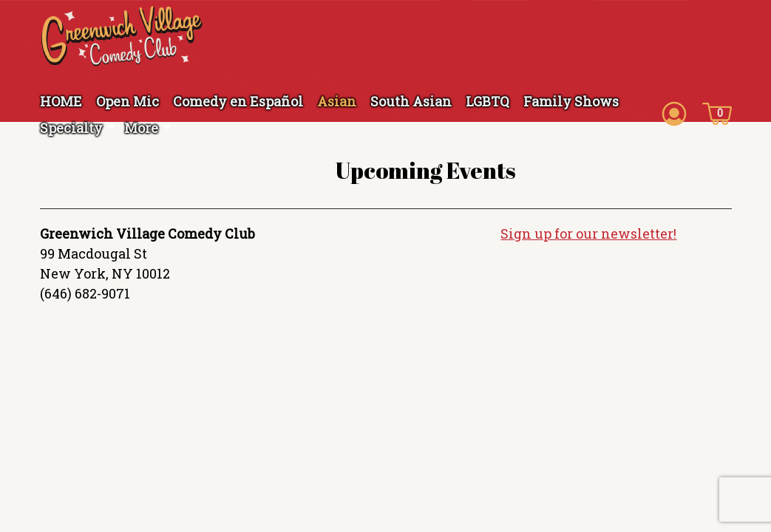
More (141, 128)
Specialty (71, 128)
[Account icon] (674, 112)
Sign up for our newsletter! (588, 233)
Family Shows (571, 101)
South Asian (411, 101)
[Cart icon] (717, 112)
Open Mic (128, 101)
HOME (61, 101)
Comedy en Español (238, 101)
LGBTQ (488, 101)
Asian (337, 101)
